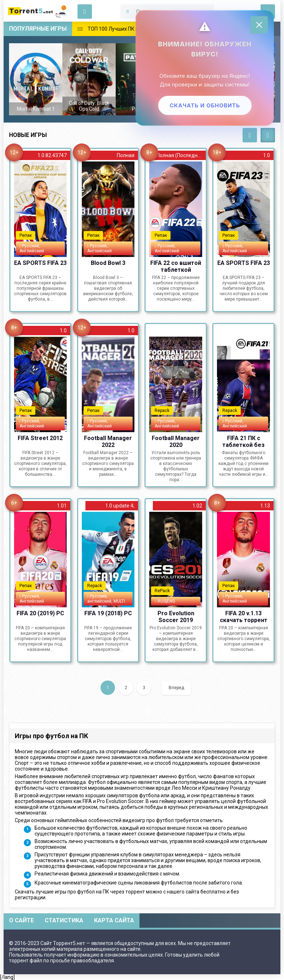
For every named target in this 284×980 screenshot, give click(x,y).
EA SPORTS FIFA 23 (40, 263)
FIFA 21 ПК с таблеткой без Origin (243, 441)
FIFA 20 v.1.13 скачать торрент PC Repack (244, 616)
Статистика (64, 920)
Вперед (176, 688)
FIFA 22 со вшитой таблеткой (176, 266)
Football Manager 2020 (176, 441)
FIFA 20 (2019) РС (40, 613)
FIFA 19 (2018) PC (108, 613)
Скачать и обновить (205, 105)
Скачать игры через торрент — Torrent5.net (38, 11)
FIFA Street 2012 (40, 438)
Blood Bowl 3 (108, 263)
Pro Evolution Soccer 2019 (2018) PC (176, 616)
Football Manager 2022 (108, 441)
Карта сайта (114, 920)
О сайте (21, 920)
